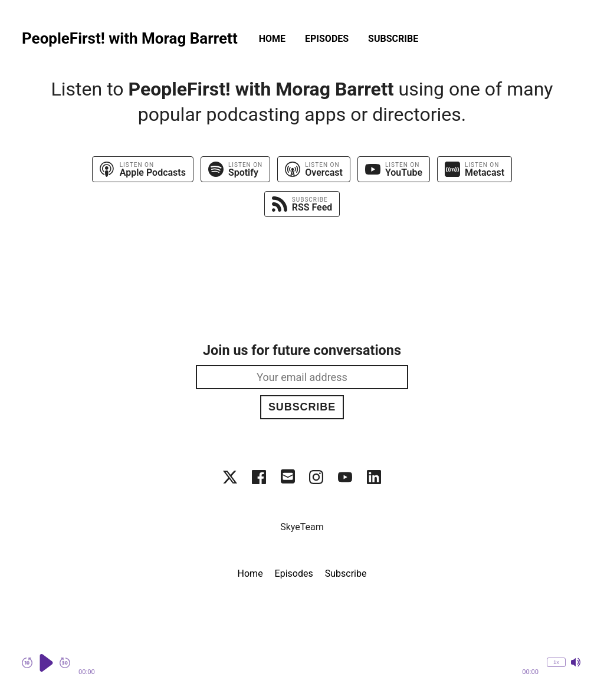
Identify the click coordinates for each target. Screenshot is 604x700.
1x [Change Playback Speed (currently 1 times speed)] (556, 662)
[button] (308, 663)
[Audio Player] (302, 669)
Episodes (327, 39)
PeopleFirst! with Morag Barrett (130, 39)
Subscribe (393, 39)
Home (272, 39)
